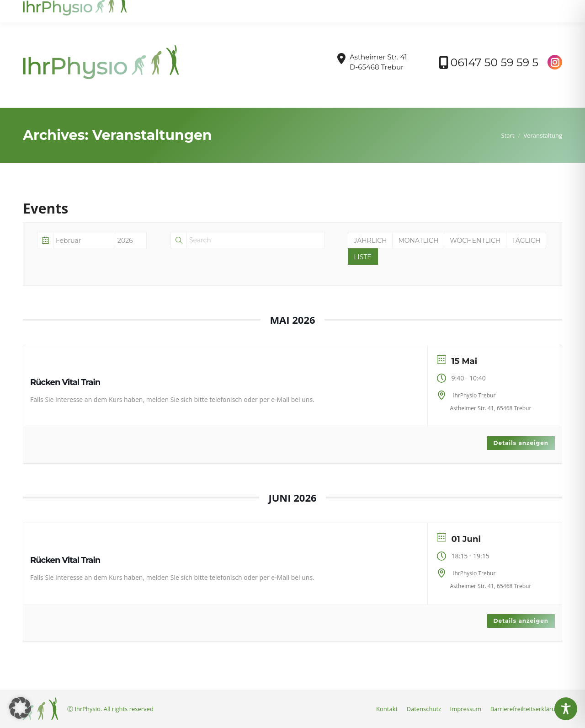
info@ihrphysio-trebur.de (66, 8)
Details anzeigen (521, 443)
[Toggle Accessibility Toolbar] (566, 709)
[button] (20, 708)
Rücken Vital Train (65, 382)
